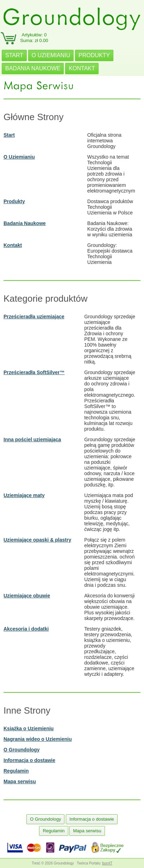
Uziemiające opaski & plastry (37, 540)
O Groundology (22, 750)
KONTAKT (82, 68)
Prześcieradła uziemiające (34, 317)
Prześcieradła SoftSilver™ (34, 372)
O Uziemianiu (19, 157)
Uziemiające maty (24, 495)
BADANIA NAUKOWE (33, 68)
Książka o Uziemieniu (29, 728)
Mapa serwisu (20, 781)
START (14, 55)
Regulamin (16, 771)
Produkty (14, 201)
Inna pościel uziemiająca (32, 439)
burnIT (107, 863)
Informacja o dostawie (29, 760)
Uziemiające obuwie (27, 596)
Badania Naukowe (25, 223)
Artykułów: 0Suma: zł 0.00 (34, 38)
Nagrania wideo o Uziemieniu (38, 739)
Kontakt (13, 245)
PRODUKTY (94, 55)
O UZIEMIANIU (51, 55)
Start (9, 135)
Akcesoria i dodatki (26, 629)
